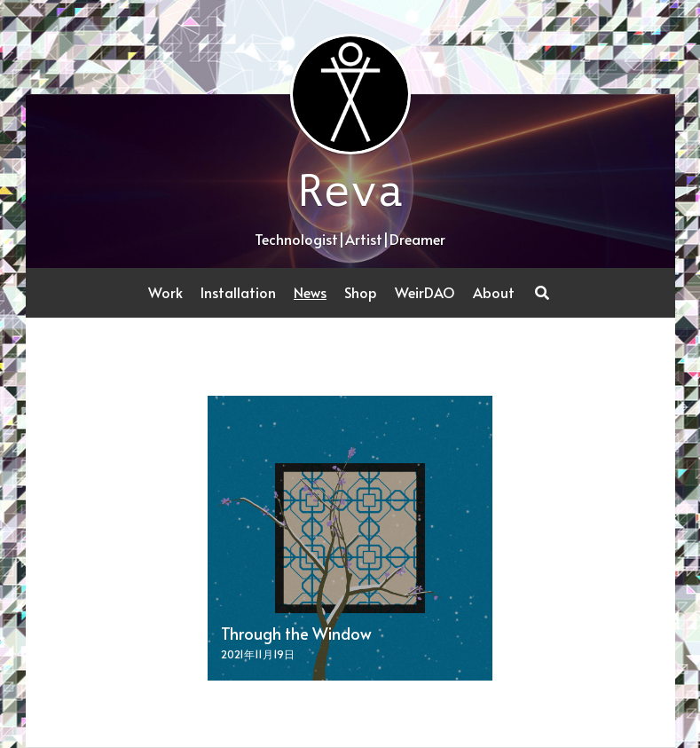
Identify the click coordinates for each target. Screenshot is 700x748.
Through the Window (296, 633)
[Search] (542, 293)
